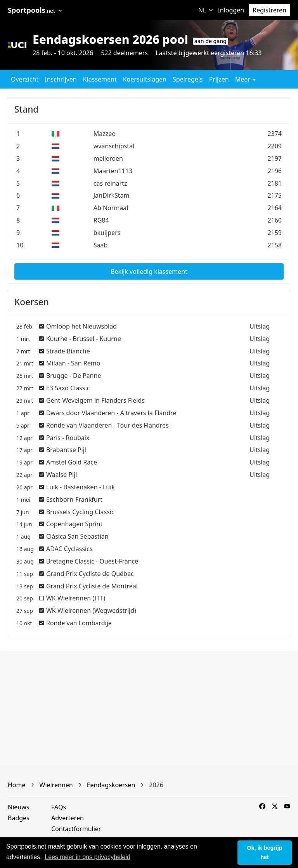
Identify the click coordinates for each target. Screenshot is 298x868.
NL (206, 10)
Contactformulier (76, 829)
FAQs (59, 807)
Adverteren (68, 818)
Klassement (100, 79)
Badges (19, 818)
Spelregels (188, 79)
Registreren (269, 10)
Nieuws (18, 807)
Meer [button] (245, 79)
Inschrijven (61, 79)
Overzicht (25, 79)
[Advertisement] (149, 709)
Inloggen (231, 10)
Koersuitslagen (145, 79)
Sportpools (35, 10)
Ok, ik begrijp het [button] (264, 852)
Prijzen (219, 79)
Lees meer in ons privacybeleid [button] (87, 857)
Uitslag (260, 326)
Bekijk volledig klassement (149, 271)
